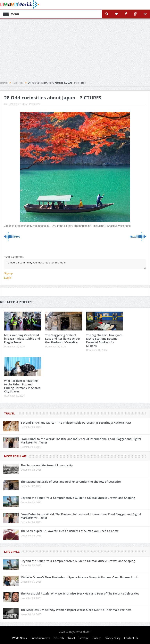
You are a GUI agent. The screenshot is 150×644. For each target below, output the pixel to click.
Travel (10, 413)
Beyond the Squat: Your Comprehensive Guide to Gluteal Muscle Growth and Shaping (78, 498)
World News (19, 638)
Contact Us (131, 638)
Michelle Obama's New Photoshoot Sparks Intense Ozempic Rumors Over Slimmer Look (79, 577)
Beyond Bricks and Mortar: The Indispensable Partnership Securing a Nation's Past (76, 423)
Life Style (12, 552)
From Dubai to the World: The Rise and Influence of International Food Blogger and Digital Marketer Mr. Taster (81, 441)
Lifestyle (84, 638)
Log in (8, 278)
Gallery (36, 104)
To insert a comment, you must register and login (75, 264)
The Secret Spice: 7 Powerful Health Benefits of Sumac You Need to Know (70, 531)
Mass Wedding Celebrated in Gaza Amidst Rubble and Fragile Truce (22, 339)
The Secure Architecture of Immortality (47, 465)
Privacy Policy (112, 638)
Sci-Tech (59, 638)
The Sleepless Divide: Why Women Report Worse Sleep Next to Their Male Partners (76, 610)
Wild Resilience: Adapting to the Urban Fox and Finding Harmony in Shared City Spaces (22, 386)
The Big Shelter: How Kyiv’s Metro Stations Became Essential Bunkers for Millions (104, 340)
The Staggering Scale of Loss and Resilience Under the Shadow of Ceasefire (63, 339)
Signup (8, 273)
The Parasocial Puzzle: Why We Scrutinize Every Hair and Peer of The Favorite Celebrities (80, 593)
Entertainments (40, 638)
